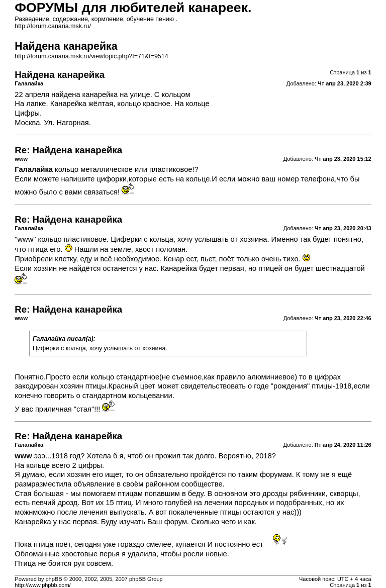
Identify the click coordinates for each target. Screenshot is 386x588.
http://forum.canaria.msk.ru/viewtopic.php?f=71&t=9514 (91, 56)
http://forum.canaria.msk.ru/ (53, 26)
